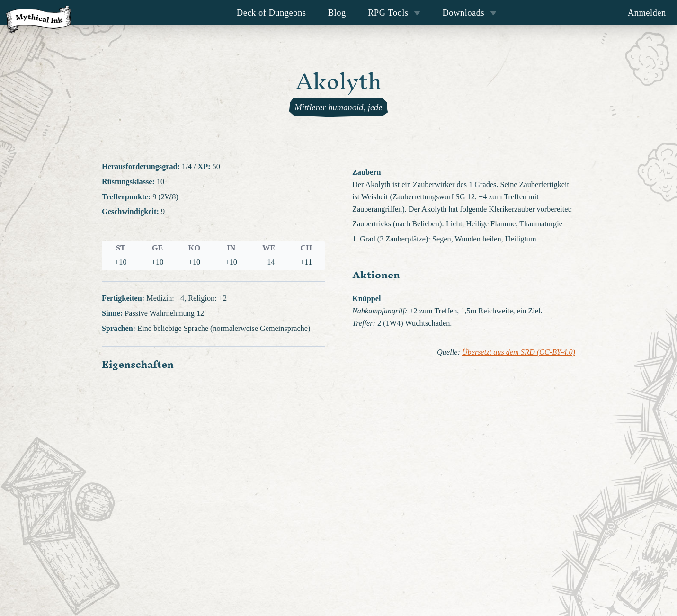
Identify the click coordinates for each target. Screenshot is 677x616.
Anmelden (647, 13)
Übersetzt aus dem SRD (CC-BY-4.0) (519, 352)
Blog (337, 13)
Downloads (470, 13)
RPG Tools (394, 13)
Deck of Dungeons (272, 13)
